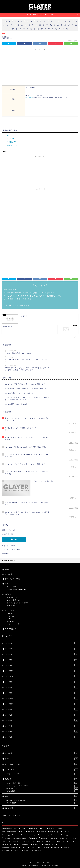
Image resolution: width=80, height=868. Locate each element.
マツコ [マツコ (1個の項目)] (60, 845)
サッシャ (10, 139)
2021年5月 (41, 649)
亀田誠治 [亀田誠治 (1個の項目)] (56, 848)
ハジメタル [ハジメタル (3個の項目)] (36, 845)
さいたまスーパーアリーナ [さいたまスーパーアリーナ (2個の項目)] (69, 838)
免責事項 (48, 863)
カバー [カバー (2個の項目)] (41, 841)
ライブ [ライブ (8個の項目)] (23, 848)
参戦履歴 (5, 553)
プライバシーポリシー (36, 863)
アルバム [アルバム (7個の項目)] (17, 841)
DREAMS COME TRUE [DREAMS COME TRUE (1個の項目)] (55, 829)
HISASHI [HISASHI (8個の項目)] (31, 832)
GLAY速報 (8, 574)
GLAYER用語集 (10, 629)
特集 (6, 584)
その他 (41, 759)
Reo (8, 135)
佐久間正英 (29, 98)
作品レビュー (12, 597)
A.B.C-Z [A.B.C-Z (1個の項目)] (24, 829)
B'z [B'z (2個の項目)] (43, 829)
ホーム (7, 570)
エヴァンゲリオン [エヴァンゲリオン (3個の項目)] (29, 841)
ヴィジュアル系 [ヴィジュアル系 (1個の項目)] (44, 848)
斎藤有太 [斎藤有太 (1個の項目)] (66, 848)
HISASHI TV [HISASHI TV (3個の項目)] (42, 832)
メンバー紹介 (10, 610)
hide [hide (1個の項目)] (22, 832)
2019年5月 (41, 720)
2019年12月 (41, 698)
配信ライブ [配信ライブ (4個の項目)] (37, 851)
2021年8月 (41, 643)
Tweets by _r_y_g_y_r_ (11, 815)
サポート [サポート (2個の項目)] (61, 841)
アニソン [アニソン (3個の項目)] (7, 841)
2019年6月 (41, 715)
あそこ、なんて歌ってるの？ (18, 603)
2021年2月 (41, 665)
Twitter (14, 539)
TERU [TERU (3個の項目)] (65, 835)
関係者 (6, 151)
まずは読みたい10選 (12, 579)
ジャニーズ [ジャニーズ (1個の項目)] (8, 845)
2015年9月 (41, 737)
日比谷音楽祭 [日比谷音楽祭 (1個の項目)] (8, 851)
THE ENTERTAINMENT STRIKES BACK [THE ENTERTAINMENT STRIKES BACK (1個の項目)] (15, 838)
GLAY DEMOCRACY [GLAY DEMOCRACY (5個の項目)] (10, 832)
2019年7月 (41, 709)
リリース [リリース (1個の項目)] (32, 848)
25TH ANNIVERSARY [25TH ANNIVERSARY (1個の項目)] (10, 829)
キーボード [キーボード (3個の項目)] (51, 841)
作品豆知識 (11, 605)
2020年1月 (41, 693)
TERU (9, 613)
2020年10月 (41, 676)
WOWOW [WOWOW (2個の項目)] (34, 838)
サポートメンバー (14, 624)
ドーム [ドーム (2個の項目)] (26, 845)
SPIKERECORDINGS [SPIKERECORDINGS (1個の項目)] (29, 835)
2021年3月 (41, 660)
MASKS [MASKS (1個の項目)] (7, 835)
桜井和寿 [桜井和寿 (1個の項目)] (27, 851)
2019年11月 (41, 704)
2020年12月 (41, 671)
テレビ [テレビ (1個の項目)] (18, 845)
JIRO (9, 619)
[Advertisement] (40, 67)
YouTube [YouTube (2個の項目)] (54, 838)
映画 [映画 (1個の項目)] (18, 851)
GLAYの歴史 (12, 587)
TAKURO (11, 616)
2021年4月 (41, 654)
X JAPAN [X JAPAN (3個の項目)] (44, 838)
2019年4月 (41, 726)
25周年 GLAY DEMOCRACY (18, 589)
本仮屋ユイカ (12, 146)
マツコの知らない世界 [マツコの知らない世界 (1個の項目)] (10, 848)
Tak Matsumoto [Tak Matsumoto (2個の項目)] (44, 835)
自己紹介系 (41, 808)
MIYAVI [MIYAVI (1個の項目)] (16, 835)
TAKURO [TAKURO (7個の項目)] (56, 835)
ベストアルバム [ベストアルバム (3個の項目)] (48, 845)
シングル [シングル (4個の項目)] (71, 841)
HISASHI (11, 621)
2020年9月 (41, 682)
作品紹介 (8, 594)
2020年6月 (41, 687)
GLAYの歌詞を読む (14, 600)
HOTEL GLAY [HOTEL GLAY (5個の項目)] (54, 832)
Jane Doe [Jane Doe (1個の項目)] (66, 832)
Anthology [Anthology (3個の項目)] (34, 829)
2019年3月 (41, 731)
